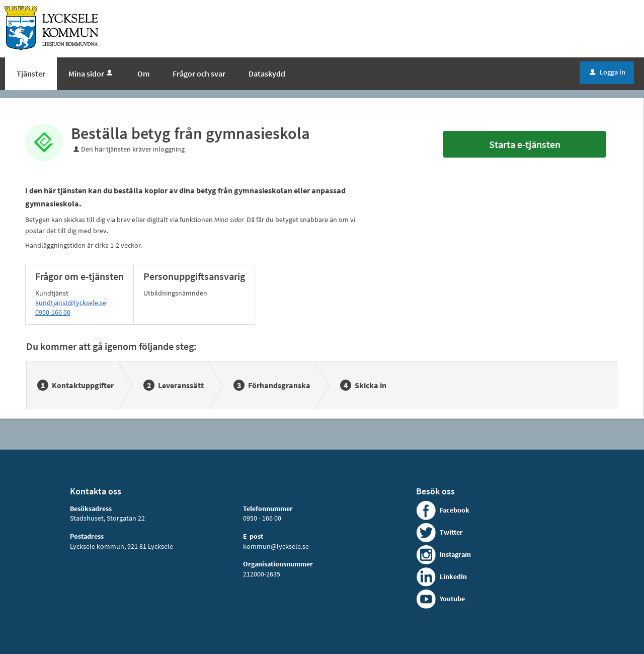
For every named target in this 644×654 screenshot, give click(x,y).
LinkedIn (453, 576)
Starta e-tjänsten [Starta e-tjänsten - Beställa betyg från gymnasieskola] (525, 144)
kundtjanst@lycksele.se (71, 303)
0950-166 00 (53, 312)
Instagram (455, 554)
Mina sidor (91, 74)
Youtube (452, 599)
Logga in (608, 72)
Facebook (455, 510)
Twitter (451, 532)
